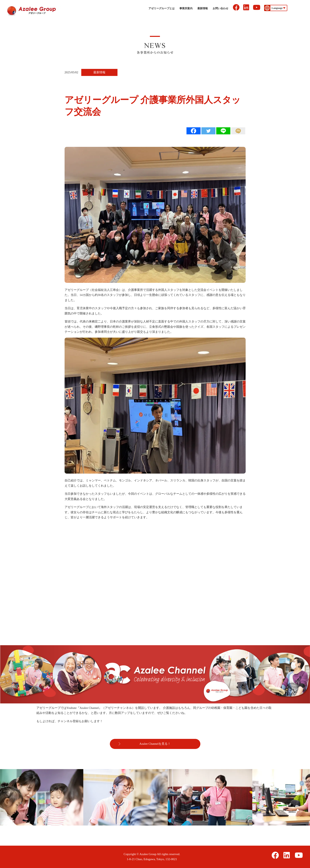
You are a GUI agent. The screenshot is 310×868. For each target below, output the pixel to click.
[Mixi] (238, 131)
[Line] (223, 131)
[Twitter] (208, 131)
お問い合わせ (220, 8)
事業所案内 (186, 8)
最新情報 (203, 8)
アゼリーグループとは (162, 8)
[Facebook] (194, 131)
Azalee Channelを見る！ (155, 744)
